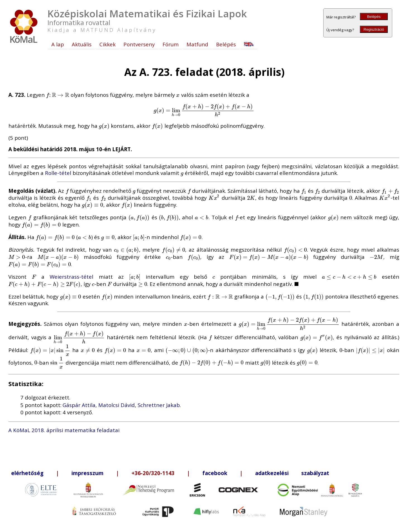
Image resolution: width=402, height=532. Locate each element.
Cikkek (107, 44)
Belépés (374, 17)
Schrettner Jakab (159, 405)
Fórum (171, 44)
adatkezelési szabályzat (292, 473)
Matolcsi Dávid (117, 405)
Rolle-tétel (58, 173)
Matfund (197, 44)
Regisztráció (374, 29)
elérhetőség (27, 473)
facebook (215, 473)
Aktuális (82, 44)
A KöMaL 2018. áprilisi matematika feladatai (64, 430)
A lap (58, 44)
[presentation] (58, 95)
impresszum (88, 473)
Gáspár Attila (79, 405)
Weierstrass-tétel (71, 277)
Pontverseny (139, 44)
